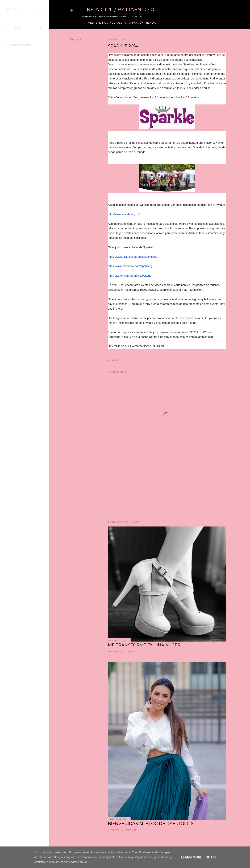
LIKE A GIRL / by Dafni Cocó (121, 9)
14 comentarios (129, 651)
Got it (211, 857)
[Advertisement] (167, 488)
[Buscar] (224, 10)
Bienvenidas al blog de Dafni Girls (151, 823)
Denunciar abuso (19, 45)
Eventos (101, 23)
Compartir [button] (76, 40)
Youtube (115, 23)
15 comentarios (129, 830)
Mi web (87, 23)
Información (133, 23)
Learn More (192, 857)
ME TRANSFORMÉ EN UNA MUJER (144, 645)
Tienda (149, 23)
